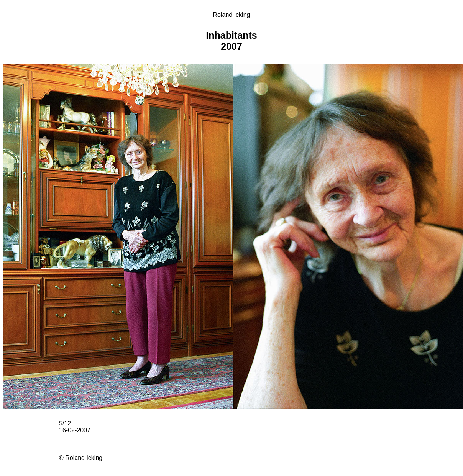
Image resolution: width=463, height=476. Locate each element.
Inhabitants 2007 (231, 41)
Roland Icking (232, 15)
